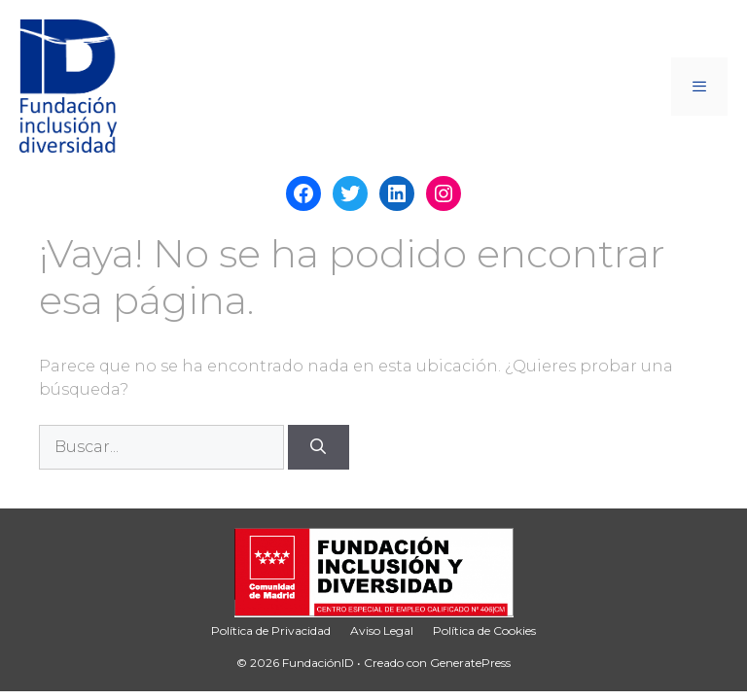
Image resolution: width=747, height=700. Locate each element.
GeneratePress (470, 663)
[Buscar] (319, 447)
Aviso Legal (382, 630)
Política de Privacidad (271, 630)
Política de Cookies (484, 630)
